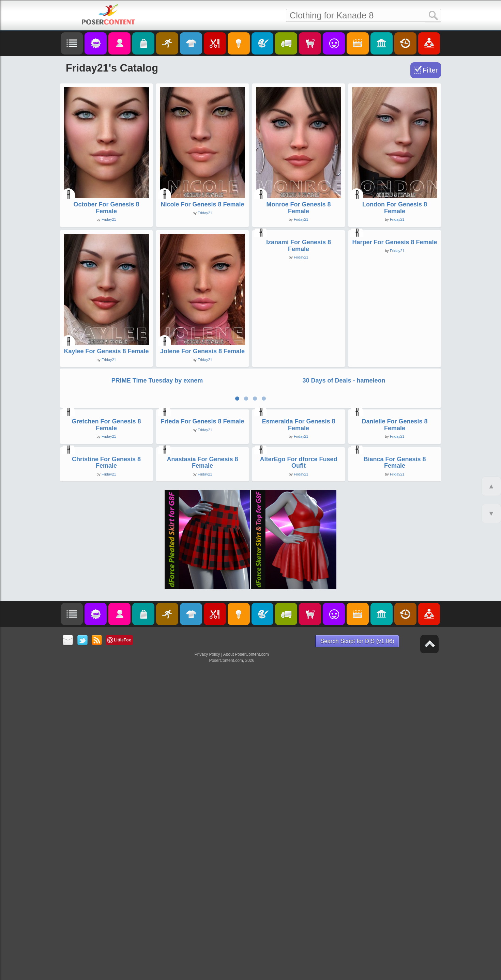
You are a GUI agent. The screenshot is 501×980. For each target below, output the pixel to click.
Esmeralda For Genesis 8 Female (298, 631)
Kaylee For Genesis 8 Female (106, 351)
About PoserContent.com (246, 969)
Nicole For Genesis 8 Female (202, 204)
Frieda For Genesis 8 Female (202, 627)
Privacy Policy (207, 969)
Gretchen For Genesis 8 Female (106, 631)
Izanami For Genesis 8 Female (299, 355)
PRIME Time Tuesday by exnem (157, 477)
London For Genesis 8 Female (395, 208)
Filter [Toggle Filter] (430, 70)
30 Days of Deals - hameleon (344, 477)
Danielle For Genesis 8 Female (394, 631)
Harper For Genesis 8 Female (394, 351)
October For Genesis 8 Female (106, 208)
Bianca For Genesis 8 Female (394, 777)
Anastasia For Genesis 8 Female (202, 777)
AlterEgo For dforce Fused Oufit (298, 777)
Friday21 (109, 219)
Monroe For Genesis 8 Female (298, 208)
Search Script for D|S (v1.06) (357, 956)
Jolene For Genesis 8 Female (202, 351)
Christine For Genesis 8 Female (106, 777)
